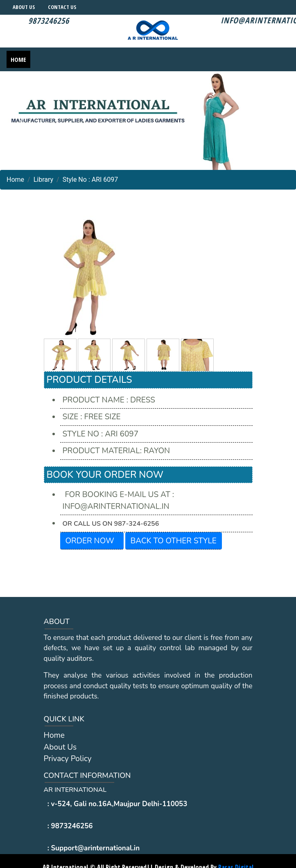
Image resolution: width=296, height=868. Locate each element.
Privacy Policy (68, 759)
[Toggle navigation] (284, 59)
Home (18, 59)
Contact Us (62, 7)
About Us (24, 7)
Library (43, 180)
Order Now (90, 541)
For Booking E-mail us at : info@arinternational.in (119, 501)
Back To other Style (174, 541)
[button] (22, 121)
